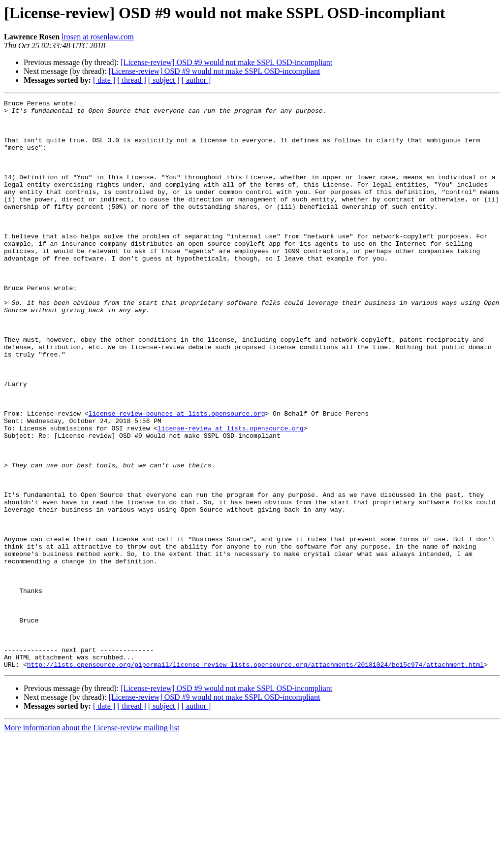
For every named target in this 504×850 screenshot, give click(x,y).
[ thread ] (132, 80)
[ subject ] (164, 80)
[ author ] (196, 80)
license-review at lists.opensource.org (230, 494)
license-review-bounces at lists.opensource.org (177, 477)
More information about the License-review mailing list (92, 841)
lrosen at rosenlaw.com (98, 37)
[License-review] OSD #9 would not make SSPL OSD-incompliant (226, 62)
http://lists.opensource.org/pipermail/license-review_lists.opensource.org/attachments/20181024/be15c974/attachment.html (255, 778)
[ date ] (104, 80)
